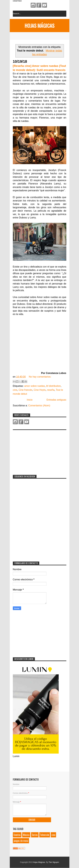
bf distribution (53, 386)
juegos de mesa (21, 841)
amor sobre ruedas (35, 386)
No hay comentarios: (40, 377)
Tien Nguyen (54, 862)
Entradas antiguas (56, 400)
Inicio (30, 400)
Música (26, 835)
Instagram (33, 5)
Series (35, 835)
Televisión (45, 835)
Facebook (39, 5)
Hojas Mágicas (39, 26)
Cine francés (26, 390)
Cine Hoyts (40, 390)
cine (15, 390)
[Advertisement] (36, 450)
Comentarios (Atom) (39, 406)
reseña (51, 390)
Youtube (44, 5)
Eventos (17, 835)
